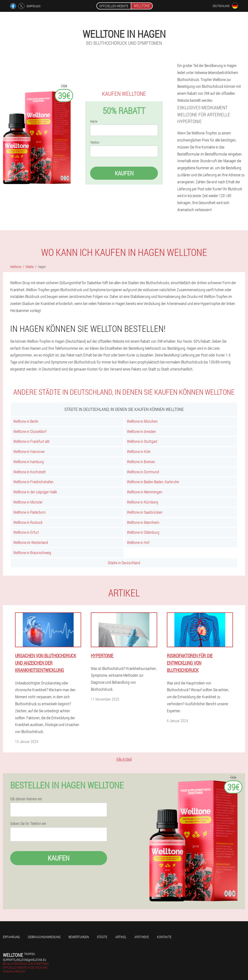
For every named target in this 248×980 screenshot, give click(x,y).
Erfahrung (11, 937)
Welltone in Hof (138, 542)
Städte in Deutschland (124, 563)
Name (94, 121)
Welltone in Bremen (141, 462)
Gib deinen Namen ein (26, 799)
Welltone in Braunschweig (32, 553)
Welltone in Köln (139, 451)
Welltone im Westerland (31, 542)
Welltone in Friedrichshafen (33, 482)
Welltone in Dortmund (143, 472)
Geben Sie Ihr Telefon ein (28, 824)
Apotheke (142, 937)
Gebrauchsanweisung (44, 937)
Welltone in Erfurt (26, 532)
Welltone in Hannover (29, 451)
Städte (102, 937)
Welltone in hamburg (29, 462)
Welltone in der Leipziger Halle (35, 492)
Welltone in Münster (28, 502)
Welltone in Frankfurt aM (31, 441)
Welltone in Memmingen (145, 492)
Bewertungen (79, 937)
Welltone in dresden (141, 431)
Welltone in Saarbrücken (145, 512)
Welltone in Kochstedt (30, 472)
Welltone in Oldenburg (143, 532)
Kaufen (124, 173)
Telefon (95, 142)
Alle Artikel (124, 759)
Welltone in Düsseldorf (30, 431)
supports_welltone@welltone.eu (25, 960)
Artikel (121, 937)
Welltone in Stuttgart (142, 441)
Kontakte (164, 937)
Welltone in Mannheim (143, 522)
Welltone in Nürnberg (143, 502)
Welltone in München (142, 421)
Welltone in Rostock (28, 522)
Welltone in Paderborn (30, 512)
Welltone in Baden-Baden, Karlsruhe (153, 482)
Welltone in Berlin (26, 421)
